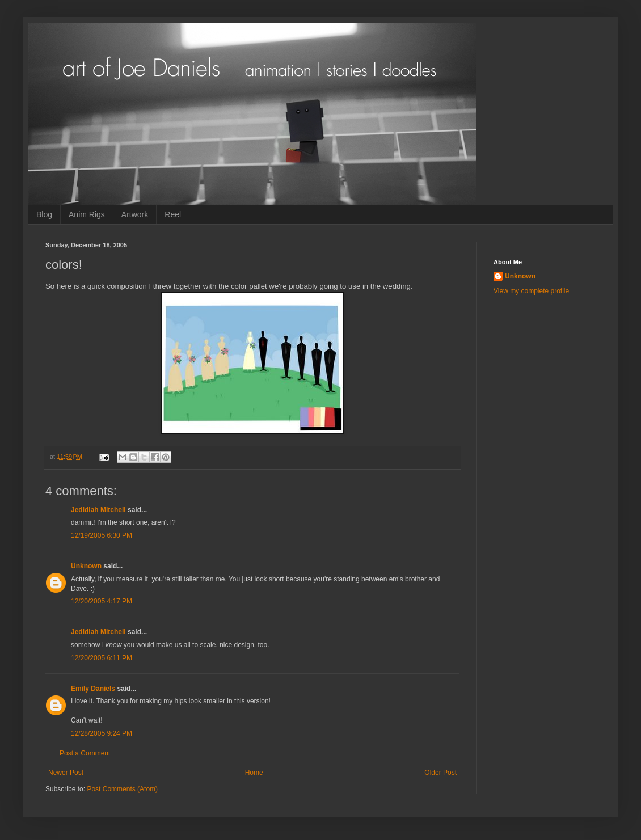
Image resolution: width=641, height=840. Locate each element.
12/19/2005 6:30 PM (102, 535)
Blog (44, 214)
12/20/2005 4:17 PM (102, 601)
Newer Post (66, 773)
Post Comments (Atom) (122, 789)
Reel (173, 214)
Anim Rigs (87, 214)
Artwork (135, 214)
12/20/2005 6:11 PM (102, 658)
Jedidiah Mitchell (98, 510)
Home (254, 773)
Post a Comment (85, 753)
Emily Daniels (93, 689)
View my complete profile (531, 291)
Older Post (440, 773)
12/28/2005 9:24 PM (102, 733)
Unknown (86, 566)
